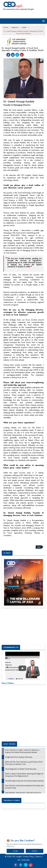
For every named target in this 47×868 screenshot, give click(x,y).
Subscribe (26, 860)
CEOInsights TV (11, 647)
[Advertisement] (20, 540)
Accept (15, 851)
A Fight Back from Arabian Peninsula (19, 757)
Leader (24, 27)
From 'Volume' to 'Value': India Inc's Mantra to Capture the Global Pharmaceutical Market (22, 751)
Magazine (15, 27)
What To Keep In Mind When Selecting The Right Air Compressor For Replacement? (24, 775)
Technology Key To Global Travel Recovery (21, 769)
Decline (35, 851)
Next (39, 547)
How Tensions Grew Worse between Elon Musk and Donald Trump (24, 787)
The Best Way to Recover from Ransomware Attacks (24, 781)
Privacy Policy (28, 857)
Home (6, 27)
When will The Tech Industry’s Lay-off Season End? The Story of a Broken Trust (24, 763)
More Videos (8, 683)
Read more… (11, 846)
